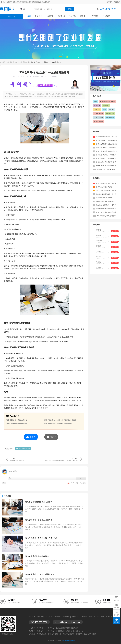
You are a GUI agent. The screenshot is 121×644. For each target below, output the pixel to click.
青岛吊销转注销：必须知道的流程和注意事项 (60, 420)
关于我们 (83, 617)
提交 (81, 478)
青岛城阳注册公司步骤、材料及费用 (108, 169)
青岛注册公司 (110, 117)
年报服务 (99, 262)
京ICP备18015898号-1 (69, 640)
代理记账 (72, 16)
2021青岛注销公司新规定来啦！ (106, 191)
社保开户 (75, 617)
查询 (70, 9)
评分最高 (83, 483)
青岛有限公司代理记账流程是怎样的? (108, 209)
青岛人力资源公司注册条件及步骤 (107, 144)
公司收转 (99, 246)
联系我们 (117, 2)
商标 (104, 109)
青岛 (24, 9)
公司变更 (50, 16)
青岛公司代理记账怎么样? (104, 198)
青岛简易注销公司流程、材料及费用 (40, 574)
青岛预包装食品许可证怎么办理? (106, 212)
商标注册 (106, 105)
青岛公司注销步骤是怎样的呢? (106, 216)
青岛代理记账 (110, 113)
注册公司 (97, 109)
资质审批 (84, 16)
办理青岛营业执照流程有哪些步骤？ (107, 201)
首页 (29, 16)
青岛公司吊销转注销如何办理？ (18, 424)
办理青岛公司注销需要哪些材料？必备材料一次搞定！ (61, 460)
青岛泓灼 (3, 62)
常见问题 (95, 16)
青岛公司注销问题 (23, 62)
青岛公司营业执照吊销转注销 (17, 420)
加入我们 (109, 2)
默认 (68, 483)
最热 (77, 483)
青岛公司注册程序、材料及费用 (106, 148)
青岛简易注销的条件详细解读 (37, 556)
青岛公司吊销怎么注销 (23, 449)
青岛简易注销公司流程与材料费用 (39, 520)
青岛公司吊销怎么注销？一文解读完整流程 (46, 62)
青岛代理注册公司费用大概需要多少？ (108, 183)
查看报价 (115, 231)
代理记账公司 (99, 121)
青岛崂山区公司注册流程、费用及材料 (108, 162)
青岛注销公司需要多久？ (18, 460)
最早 (73, 483)
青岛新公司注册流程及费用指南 (106, 166)
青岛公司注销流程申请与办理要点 (39, 502)
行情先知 (92, 617)
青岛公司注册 (99, 117)
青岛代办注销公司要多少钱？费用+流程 (41, 538)
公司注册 (39, 16)
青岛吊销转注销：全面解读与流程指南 (58, 424)
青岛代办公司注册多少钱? (104, 187)
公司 (96, 101)
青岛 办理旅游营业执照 (107, 101)
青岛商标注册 (99, 113)
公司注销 (61, 16)
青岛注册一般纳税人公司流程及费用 (107, 155)
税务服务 (99, 257)
